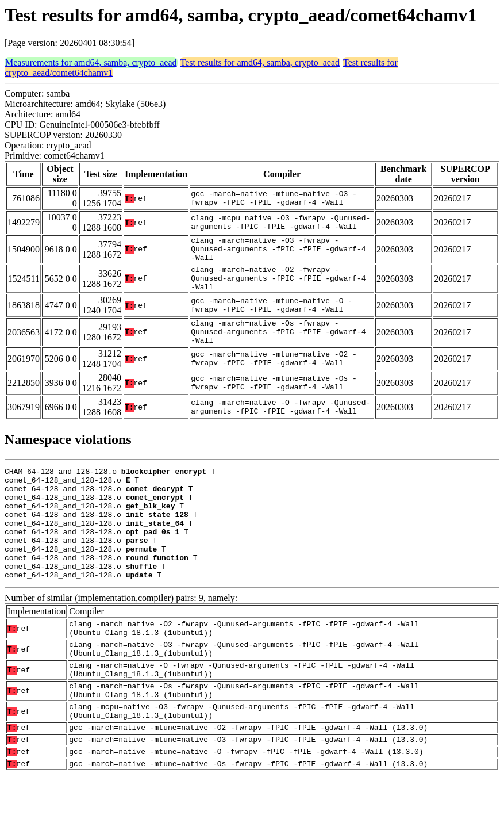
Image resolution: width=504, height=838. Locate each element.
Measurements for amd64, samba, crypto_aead (91, 62)
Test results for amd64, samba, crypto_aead (260, 62)
